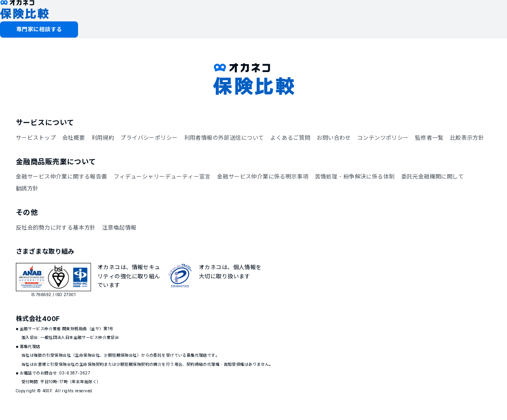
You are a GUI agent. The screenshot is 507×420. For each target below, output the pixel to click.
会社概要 (74, 138)
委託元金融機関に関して (433, 176)
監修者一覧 (429, 138)
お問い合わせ (334, 138)
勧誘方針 (27, 188)
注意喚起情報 (119, 227)
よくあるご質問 (290, 138)
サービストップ (36, 138)
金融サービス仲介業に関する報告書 (62, 176)
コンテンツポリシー (383, 138)
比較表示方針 (467, 138)
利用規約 (103, 138)
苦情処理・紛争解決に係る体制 (355, 176)
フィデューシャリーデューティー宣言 (162, 176)
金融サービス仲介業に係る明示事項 (263, 176)
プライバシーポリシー (149, 138)
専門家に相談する (39, 29)
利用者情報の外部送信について (224, 138)
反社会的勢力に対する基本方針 (56, 227)
